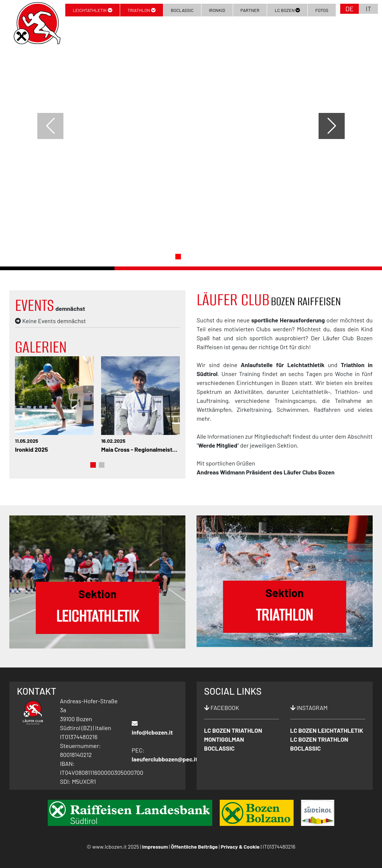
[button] (178, 257)
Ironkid (217, 10)
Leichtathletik (92, 10)
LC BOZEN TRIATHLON (233, 730)
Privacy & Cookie (240, 847)
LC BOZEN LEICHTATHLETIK (327, 730)
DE (350, 9)
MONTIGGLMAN (224, 739)
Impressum (155, 847)
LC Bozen (287, 10)
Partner (250, 10)
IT (368, 9)
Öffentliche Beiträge (194, 847)
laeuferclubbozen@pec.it (165, 759)
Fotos (322, 10)
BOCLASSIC (219, 748)
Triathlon (142, 10)
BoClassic (182, 10)
